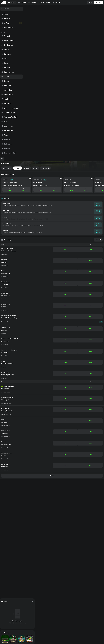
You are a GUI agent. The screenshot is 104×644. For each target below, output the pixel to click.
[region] (12, 81)
